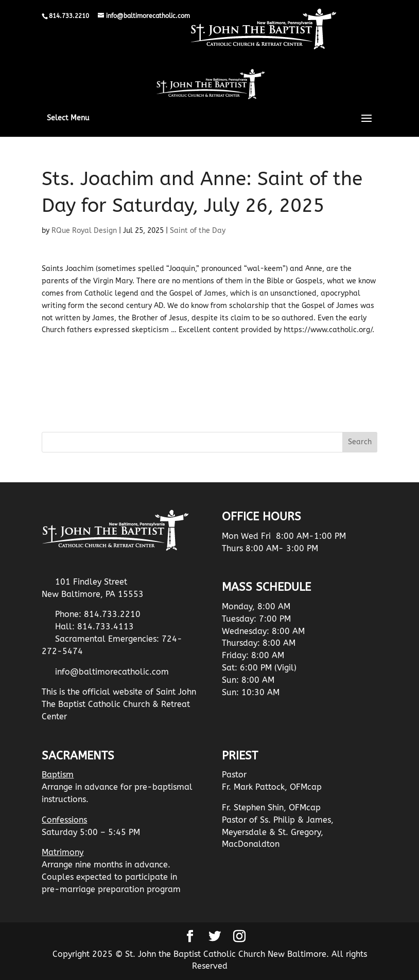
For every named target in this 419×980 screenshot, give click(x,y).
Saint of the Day (198, 231)
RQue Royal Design (84, 231)
